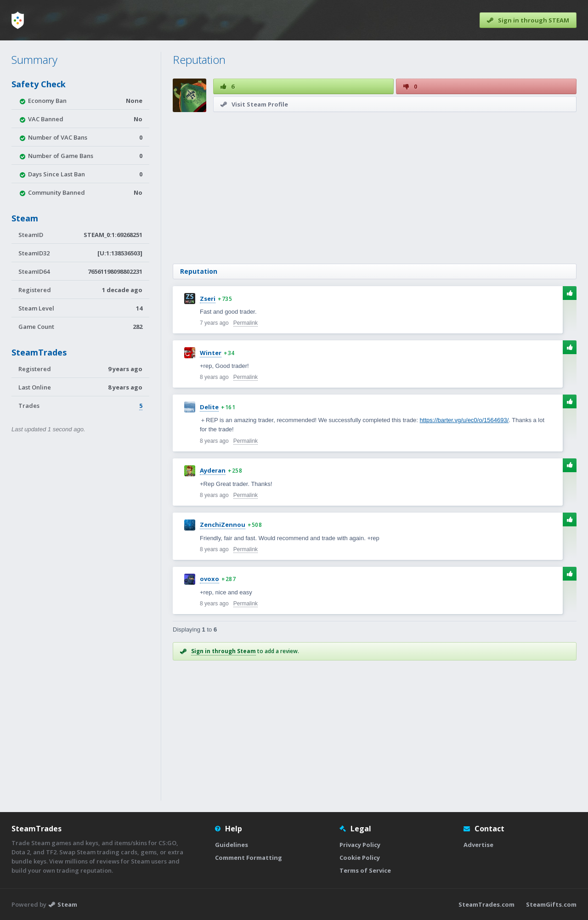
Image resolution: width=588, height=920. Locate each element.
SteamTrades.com (486, 904)
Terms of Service (365, 870)
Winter (211, 353)
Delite (209, 407)
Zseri (208, 299)
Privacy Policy (360, 845)
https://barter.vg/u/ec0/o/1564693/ (464, 420)
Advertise (478, 845)
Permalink (246, 323)
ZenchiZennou (223, 525)
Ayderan (213, 470)
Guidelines (232, 845)
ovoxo (209, 579)
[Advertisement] (375, 188)
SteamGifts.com (551, 904)
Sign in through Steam (223, 651)
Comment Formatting (249, 858)
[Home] (18, 20)
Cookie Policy (360, 858)
